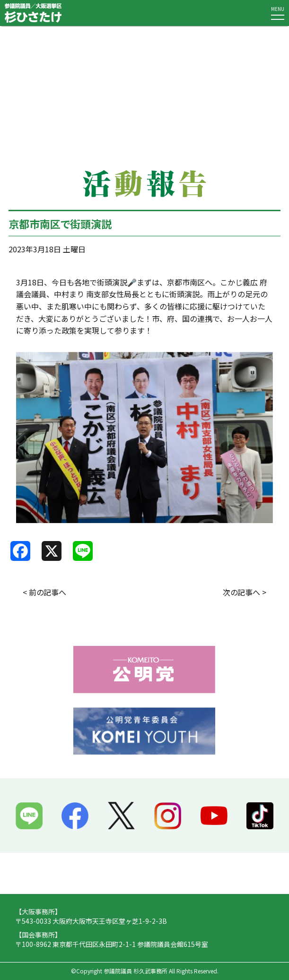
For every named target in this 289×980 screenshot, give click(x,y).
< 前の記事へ (44, 592)
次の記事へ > (245, 592)
